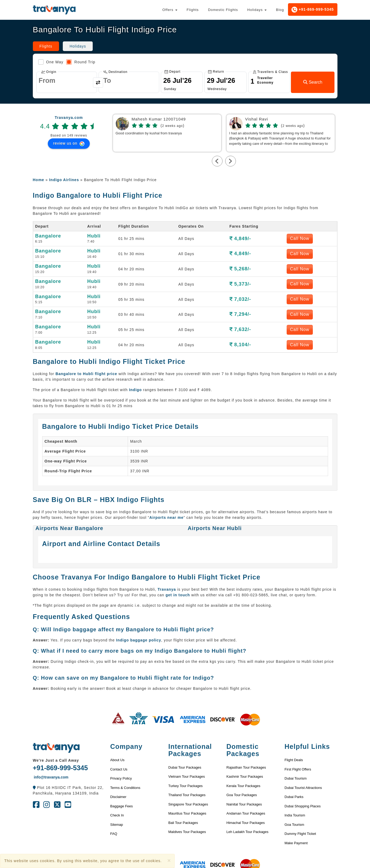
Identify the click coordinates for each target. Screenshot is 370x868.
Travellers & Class (270, 72)
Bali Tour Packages (183, 823)
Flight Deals (294, 760)
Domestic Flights (223, 10)
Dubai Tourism (296, 778)
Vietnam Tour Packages (187, 776)
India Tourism (295, 815)
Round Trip (81, 62)
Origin (49, 72)
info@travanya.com (51, 777)
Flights (192, 10)
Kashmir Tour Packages (245, 776)
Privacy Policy (121, 778)
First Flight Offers (298, 769)
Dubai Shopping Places (303, 806)
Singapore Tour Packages (188, 804)
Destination (115, 72)
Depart (172, 72)
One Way (51, 62)
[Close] (169, 860)
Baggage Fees (122, 806)
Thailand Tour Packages (187, 795)
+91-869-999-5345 (313, 10)
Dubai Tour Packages (185, 767)
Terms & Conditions (125, 788)
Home (39, 180)
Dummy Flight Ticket (300, 834)
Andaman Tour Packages (246, 813)
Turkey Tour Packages (186, 786)
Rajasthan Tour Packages (246, 767)
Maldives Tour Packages (187, 832)
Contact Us (119, 769)
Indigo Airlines (64, 180)
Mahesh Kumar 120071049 (159, 119)
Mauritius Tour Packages (187, 813)
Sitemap (117, 825)
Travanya (167, 589)
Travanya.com (69, 118)
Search (313, 82)
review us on (69, 143)
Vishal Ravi (257, 119)
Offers (170, 10)
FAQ (114, 834)
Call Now (300, 238)
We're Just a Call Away (56, 760)
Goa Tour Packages (242, 795)
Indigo (135, 390)
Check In (117, 815)
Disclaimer (118, 797)
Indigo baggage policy (139, 640)
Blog (280, 10)
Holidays (257, 10)
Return (216, 72)
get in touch (178, 595)
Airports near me (166, 517)
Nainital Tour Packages (244, 804)
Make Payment (296, 843)
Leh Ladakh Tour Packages (248, 832)
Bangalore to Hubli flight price (86, 374)
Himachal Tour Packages (246, 823)
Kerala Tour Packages (244, 786)
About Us (117, 760)
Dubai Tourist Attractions (303, 788)
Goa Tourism (294, 825)
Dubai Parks (294, 797)
